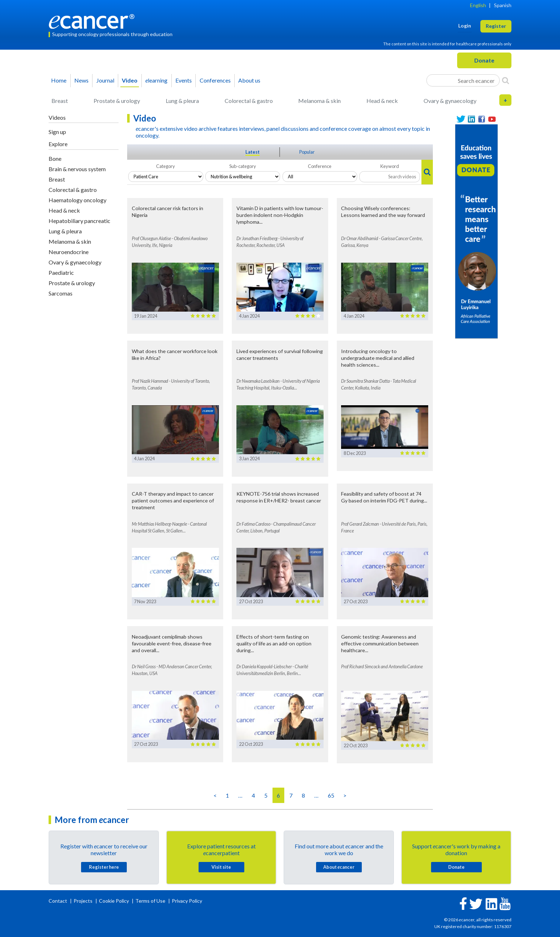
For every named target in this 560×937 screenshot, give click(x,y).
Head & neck (382, 101)
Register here (104, 867)
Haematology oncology (77, 200)
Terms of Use (150, 901)
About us (249, 80)
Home (59, 80)
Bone (55, 158)
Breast (60, 101)
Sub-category (243, 166)
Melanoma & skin (319, 101)
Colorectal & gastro (249, 101)
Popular (307, 152)
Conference (320, 166)
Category (166, 166)
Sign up (57, 132)
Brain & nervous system (77, 169)
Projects (84, 901)
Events (184, 80)
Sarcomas (61, 293)
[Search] (506, 80)
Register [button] (496, 26)
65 (331, 795)
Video (130, 80)
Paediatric (61, 272)
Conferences (215, 80)
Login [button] (465, 26)
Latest (252, 152)
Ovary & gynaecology (450, 101)
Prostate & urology (117, 101)
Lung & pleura (182, 101)
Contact (58, 901)
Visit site (221, 867)
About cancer (339, 867)
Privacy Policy (187, 901)
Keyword (390, 166)
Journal (105, 80)
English (478, 5)
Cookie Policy (114, 901)
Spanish (503, 5)
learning (156, 80)
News (81, 80)
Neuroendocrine (69, 252)
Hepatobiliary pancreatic (79, 221)
